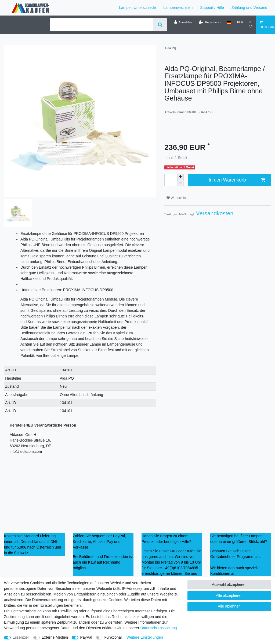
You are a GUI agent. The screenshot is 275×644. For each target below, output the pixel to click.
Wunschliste (177, 198)
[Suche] (160, 25)
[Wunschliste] (251, 25)
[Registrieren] (210, 22)
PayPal (86, 637)
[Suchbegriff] (102, 25)
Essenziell (21, 637)
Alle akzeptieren (229, 595)
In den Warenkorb (237, 180)
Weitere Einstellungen (145, 637)
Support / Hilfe (212, 8)
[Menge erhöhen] (180, 177)
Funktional (113, 637)
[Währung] (240, 22)
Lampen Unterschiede (137, 8)
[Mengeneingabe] (171, 180)
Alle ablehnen (229, 606)
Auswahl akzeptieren (229, 584)
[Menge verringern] (180, 183)
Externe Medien (55, 637)
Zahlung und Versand (249, 8)
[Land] (229, 22)
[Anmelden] (183, 22)
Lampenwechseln (178, 8)
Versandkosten (214, 213)
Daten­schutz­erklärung (158, 628)
